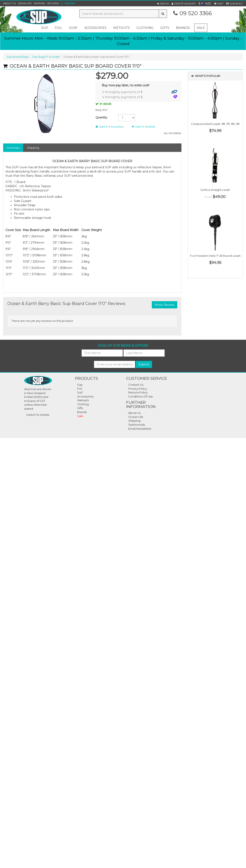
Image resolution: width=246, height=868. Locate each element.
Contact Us (136, 385)
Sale (201, 28)
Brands (183, 28)
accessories (95, 28)
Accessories (85, 396)
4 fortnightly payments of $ (140, 92)
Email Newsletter (140, 429)
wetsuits (121, 28)
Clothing (83, 404)
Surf (80, 392)
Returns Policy (138, 392)
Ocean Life (25, 3)
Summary (13, 148)
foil (58, 28)
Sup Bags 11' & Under (46, 57)
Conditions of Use (141, 396)
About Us (9, 3)
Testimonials (137, 425)
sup (45, 28)
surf (73, 28)
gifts (165, 28)
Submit (144, 364)
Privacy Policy (138, 389)
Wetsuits (83, 400)
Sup (80, 385)
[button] (163, 4)
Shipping (39, 3)
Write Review (165, 305)
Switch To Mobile (38, 415)
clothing (145, 28)
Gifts (80, 408)
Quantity (101, 117)
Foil (80, 389)
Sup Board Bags (17, 57)
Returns (53, 3)
